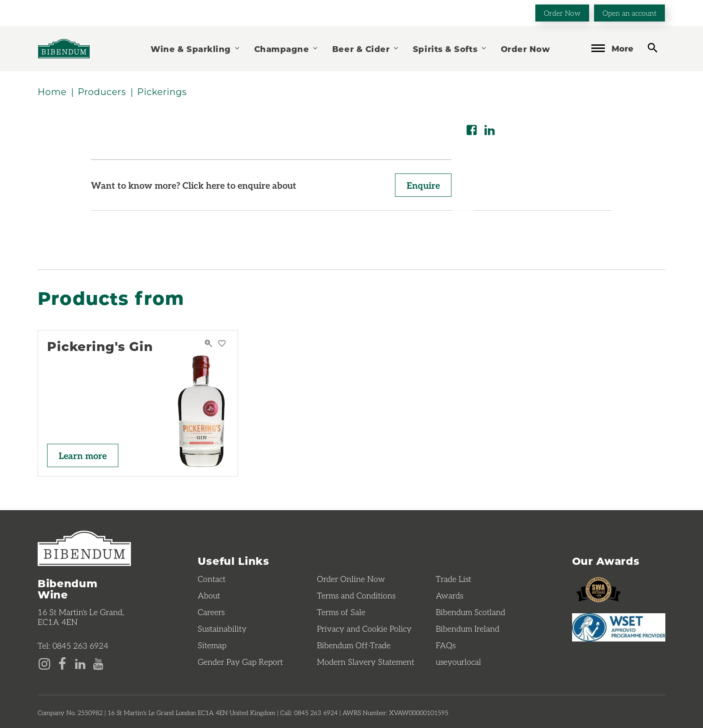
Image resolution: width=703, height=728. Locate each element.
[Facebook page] (62, 663)
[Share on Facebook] (472, 130)
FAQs (446, 645)
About (209, 595)
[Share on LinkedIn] (490, 130)
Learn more (83, 455)
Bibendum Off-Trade (354, 645)
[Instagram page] (44, 663)
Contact (212, 579)
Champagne (286, 49)
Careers (211, 612)
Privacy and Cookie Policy (364, 628)
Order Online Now (351, 579)
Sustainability (222, 628)
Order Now (562, 13)
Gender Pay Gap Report (240, 662)
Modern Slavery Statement (366, 662)
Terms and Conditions (356, 595)
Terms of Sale (341, 612)
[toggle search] (653, 48)
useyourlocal (458, 662)
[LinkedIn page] (80, 663)
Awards (449, 595)
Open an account (629, 13)
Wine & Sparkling (195, 49)
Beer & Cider (366, 49)
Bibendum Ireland (468, 628)
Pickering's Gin (100, 346)
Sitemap (212, 645)
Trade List (453, 579)
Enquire (423, 185)
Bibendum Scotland (471, 612)
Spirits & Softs (450, 49)
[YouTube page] (98, 663)
